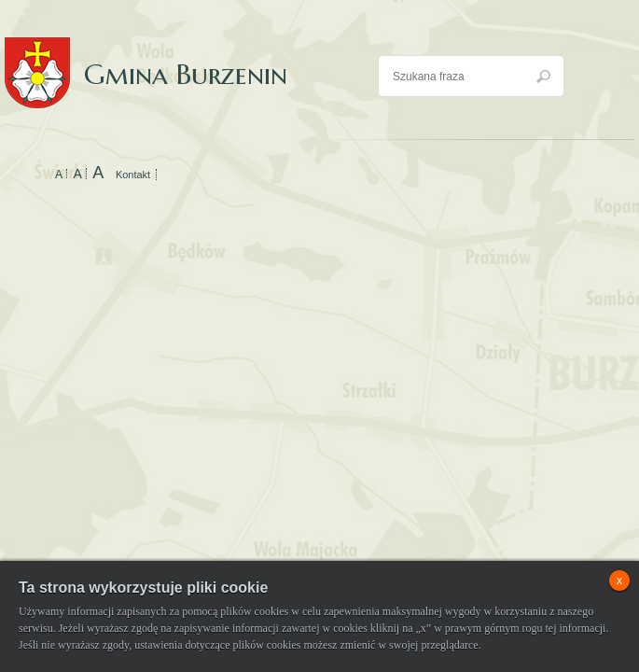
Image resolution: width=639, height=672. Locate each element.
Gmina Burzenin (146, 56)
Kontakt (133, 175)
